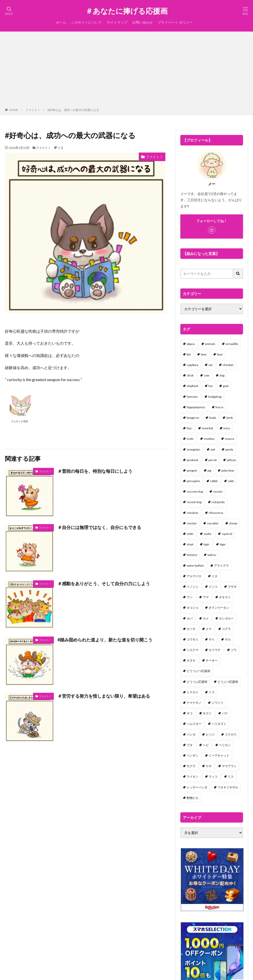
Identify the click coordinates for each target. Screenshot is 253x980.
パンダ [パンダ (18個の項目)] (191, 734)
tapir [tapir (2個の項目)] (207, 544)
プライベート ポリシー (175, 22)
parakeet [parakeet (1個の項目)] (192, 460)
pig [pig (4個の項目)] (209, 470)
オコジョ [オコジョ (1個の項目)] (193, 608)
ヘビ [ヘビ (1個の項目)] (206, 745)
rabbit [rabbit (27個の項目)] (214, 481)
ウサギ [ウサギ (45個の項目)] (232, 587)
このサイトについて (86, 22)
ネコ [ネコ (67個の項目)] (190, 713)
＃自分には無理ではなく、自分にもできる (99, 527)
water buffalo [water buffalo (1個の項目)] (195, 566)
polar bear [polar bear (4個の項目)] (228, 470)
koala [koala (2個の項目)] (213, 418)
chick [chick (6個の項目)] (190, 375)
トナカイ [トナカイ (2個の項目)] (193, 692)
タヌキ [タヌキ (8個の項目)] (191, 660)
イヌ (60, 148)
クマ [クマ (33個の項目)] (209, 629)
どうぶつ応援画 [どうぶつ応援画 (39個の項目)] (228, 682)
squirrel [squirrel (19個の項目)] (227, 534)
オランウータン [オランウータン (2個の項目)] (219, 608)
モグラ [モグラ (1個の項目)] (191, 766)
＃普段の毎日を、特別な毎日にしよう (95, 471)
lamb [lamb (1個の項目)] (230, 418)
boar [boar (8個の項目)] (220, 354)
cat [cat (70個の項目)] (210, 365)
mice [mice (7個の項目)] (227, 428)
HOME (14, 110)
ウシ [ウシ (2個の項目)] (190, 597)
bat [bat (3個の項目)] (189, 354)
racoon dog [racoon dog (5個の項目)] (194, 502)
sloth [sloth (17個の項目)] (190, 534)
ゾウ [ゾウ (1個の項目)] (234, 650)
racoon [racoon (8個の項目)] (218, 491)
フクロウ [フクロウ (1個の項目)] (231, 734)
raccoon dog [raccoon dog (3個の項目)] (195, 491)
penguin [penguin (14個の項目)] (192, 470)
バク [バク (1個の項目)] (225, 713)
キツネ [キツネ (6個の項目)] (191, 629)
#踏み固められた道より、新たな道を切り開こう (105, 640)
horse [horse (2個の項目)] (219, 407)
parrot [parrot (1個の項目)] (213, 460)
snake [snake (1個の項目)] (207, 534)
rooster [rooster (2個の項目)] (192, 523)
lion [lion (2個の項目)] (189, 428)
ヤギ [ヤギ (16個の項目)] (209, 766)
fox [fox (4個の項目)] (211, 386)
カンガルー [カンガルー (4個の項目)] (226, 618)
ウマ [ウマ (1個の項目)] (206, 597)
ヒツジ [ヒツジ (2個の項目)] (210, 734)
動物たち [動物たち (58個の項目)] (193, 798)
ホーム (61, 22)
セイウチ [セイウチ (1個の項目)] (215, 650)
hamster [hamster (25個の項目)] (192, 397)
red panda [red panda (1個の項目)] (218, 502)
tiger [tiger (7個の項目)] (223, 544)
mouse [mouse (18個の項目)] (230, 439)
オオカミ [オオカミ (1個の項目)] (225, 597)
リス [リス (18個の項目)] (231, 776)
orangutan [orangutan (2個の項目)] (193, 449)
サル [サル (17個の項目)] (228, 639)
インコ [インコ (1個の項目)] (213, 587)
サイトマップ (117, 22)
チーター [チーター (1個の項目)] (212, 660)
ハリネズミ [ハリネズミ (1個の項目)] (219, 724)
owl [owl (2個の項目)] (213, 449)
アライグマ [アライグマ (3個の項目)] (221, 566)
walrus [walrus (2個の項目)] (212, 555)
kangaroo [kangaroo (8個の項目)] (193, 418)
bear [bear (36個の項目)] (204, 354)
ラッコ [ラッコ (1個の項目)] (213, 776)
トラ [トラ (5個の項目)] (212, 692)
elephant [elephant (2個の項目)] (192, 386)
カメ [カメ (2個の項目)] (206, 618)
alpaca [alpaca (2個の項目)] (191, 344)
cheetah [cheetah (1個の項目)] (228, 365)
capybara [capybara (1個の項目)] (192, 365)
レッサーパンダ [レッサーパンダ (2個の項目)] (197, 787)
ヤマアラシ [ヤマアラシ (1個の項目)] (229, 766)
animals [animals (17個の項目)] (210, 344)
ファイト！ (33, 110)
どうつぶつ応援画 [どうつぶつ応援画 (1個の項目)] (198, 671)
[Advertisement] (126, 71)
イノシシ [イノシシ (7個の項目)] (193, 587)
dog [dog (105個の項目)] (222, 375)
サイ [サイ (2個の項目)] (212, 639)
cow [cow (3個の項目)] (207, 375)
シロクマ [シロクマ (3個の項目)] (193, 650)
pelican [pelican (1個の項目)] (231, 460)
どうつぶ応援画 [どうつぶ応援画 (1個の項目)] (197, 682)
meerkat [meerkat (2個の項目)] (207, 428)
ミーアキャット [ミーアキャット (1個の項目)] (219, 755)
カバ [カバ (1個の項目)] (190, 618)
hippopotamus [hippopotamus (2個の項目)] (196, 407)
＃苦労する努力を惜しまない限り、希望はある (104, 696)
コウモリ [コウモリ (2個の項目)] (193, 639)
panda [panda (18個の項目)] (229, 449)
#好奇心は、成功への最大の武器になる (73, 110)
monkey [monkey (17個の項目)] (209, 439)
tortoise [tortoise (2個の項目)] (192, 555)
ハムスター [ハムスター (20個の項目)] (194, 724)
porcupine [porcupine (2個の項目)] (193, 481)
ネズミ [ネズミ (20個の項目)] (207, 713)
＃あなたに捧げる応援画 (126, 11)
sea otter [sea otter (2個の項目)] (213, 523)
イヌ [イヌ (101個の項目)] (215, 576)
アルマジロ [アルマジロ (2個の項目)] (194, 576)
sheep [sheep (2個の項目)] (233, 523)
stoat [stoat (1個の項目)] (190, 544)
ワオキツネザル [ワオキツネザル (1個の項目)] (228, 787)
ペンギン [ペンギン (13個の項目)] (193, 755)
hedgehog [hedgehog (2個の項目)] (215, 397)
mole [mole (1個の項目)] (190, 439)
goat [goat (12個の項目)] (226, 386)
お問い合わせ (142, 22)
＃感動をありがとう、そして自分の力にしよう (104, 584)
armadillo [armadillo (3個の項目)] (232, 344)
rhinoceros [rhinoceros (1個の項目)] (216, 513)
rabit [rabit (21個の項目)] (231, 481)
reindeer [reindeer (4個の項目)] (193, 513)
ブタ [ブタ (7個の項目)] (190, 745)
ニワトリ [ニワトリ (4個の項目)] (218, 703)
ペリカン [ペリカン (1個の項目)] (225, 745)
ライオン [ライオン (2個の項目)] (193, 776)
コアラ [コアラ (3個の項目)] (226, 629)
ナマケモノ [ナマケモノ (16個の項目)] (194, 703)
